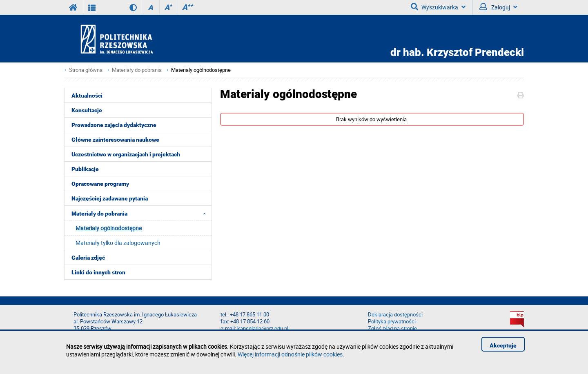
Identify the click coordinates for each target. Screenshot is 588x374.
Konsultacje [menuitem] (87, 110)
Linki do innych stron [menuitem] (98, 272)
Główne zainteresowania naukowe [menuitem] (115, 140)
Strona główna (86, 70)
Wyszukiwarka (438, 7)
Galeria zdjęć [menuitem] (88, 258)
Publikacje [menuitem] (85, 169)
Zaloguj (498, 7)
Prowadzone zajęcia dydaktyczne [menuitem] (114, 125)
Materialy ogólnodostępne (201, 70)
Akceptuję (503, 345)
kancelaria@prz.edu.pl (263, 328)
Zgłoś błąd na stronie (392, 328)
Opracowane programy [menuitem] (100, 184)
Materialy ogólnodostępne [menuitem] (109, 228)
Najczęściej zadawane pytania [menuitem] (110, 198)
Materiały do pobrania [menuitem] (141, 213)
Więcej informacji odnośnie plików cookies (290, 354)
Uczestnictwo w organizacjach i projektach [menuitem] (126, 154)
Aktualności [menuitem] (87, 96)
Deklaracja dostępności (395, 315)
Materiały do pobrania (137, 70)
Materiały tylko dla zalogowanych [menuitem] (118, 243)
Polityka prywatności (392, 322)
